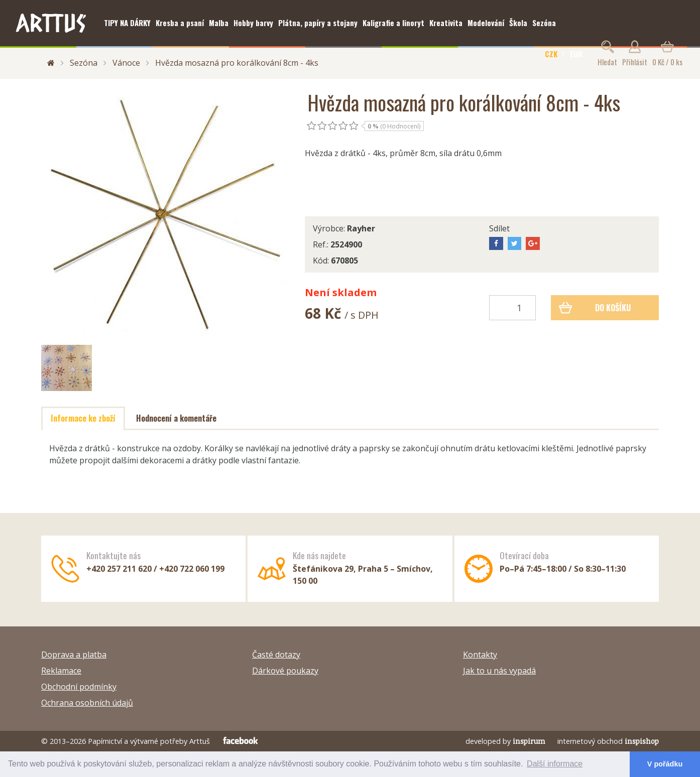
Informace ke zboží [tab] (83, 418)
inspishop (642, 741)
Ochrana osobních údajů (87, 703)
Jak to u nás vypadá (499, 671)
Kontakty (480, 655)
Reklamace (61, 671)
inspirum (529, 741)
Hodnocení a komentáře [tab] (176, 418)
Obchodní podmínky (79, 687)
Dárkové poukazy (285, 671)
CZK (551, 54)
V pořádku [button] (665, 764)
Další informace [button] (555, 764)
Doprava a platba (74, 655)
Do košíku (595, 308)
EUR (576, 54)
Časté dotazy (276, 655)
